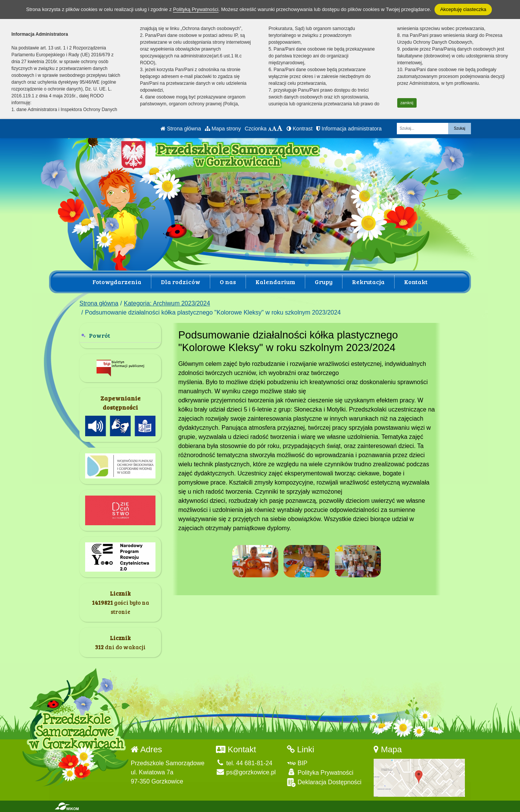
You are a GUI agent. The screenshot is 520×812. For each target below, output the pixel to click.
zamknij (407, 103)
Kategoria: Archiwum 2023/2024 (167, 303)
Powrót (100, 335)
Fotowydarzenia (117, 282)
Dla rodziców (181, 282)
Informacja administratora (349, 129)
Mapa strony (223, 129)
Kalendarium (275, 282)
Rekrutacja (368, 282)
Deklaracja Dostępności (324, 783)
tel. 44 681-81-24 (244, 763)
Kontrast (300, 129)
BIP (297, 763)
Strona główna (181, 129)
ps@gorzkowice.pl (246, 772)
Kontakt (416, 282)
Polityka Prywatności (320, 772)
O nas (228, 282)
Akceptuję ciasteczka (463, 9)
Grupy (324, 282)
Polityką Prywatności (196, 9)
